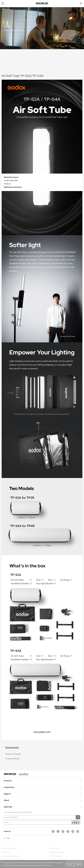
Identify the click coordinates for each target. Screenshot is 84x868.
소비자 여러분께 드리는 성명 (11, 856)
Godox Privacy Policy (9, 848)
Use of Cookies (55, 848)
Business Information (57, 852)
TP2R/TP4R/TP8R (11, 181)
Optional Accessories (40, 187)
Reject (79, 864)
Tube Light (14, 30)
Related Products (40, 177)
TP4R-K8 (7, 184)
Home (6, 30)
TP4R (22, 30)
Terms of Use (6, 852)
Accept (70, 864)
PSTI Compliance (56, 856)
